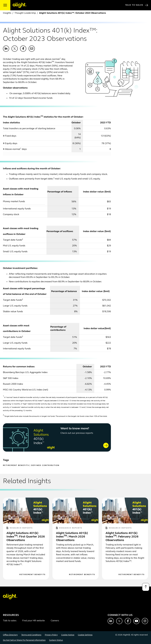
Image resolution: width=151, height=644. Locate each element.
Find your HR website (34, 621)
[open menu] (5, 5)
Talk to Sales (137, 5)
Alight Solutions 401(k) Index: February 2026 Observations (122, 537)
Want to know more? (75, 429)
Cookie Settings (85, 635)
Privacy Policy (51, 635)
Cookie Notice (68, 635)
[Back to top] (146, 587)
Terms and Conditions (31, 635)
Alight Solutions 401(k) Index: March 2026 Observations (72, 537)
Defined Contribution (45, 465)
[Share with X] (15, 49)
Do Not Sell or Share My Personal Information (24, 640)
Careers (55, 621)
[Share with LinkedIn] (6, 49)
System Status (56, 640)
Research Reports (20, 528)
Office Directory (10, 635)
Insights (7, 13)
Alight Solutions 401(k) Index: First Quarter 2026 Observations (26, 537)
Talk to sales (10, 621)
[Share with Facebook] (23, 49)
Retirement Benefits (16, 465)
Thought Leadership (25, 13)
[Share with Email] (32, 49)
